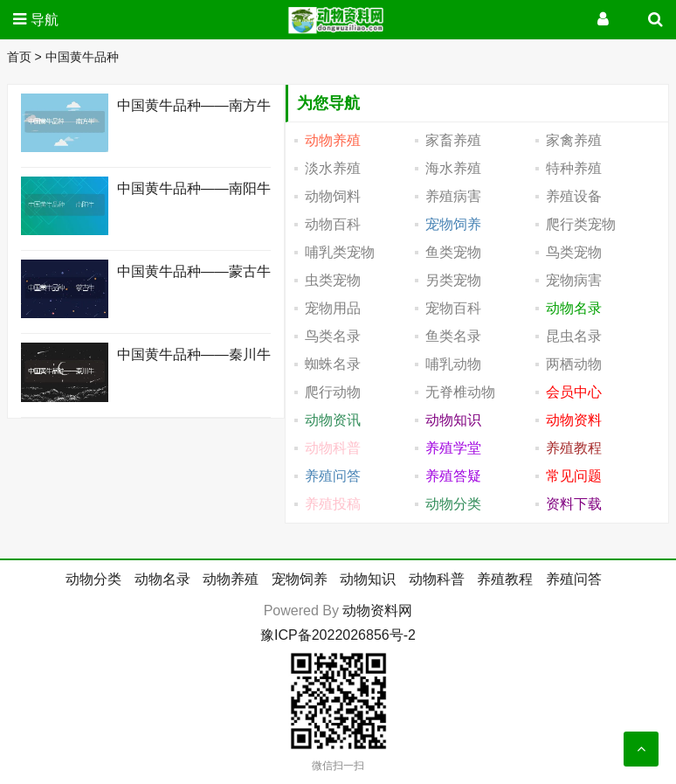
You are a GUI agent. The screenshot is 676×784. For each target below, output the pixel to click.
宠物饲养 (300, 579)
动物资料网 (377, 611)
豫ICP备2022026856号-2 (338, 635)
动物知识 (368, 579)
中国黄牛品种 (82, 57)
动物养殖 (231, 579)
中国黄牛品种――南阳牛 (194, 188)
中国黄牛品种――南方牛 (194, 105)
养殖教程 (505, 579)
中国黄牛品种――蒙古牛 (194, 271)
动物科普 (437, 579)
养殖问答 (574, 579)
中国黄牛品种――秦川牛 (194, 354)
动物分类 (93, 579)
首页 (19, 57)
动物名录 (162, 579)
